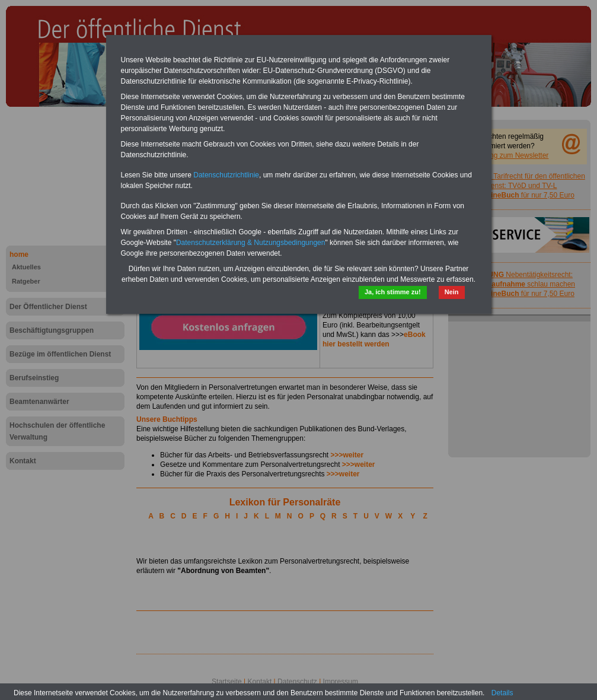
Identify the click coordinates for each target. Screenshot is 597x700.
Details (502, 693)
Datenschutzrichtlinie (226, 175)
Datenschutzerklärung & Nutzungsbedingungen (251, 243)
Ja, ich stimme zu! (393, 292)
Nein (452, 292)
